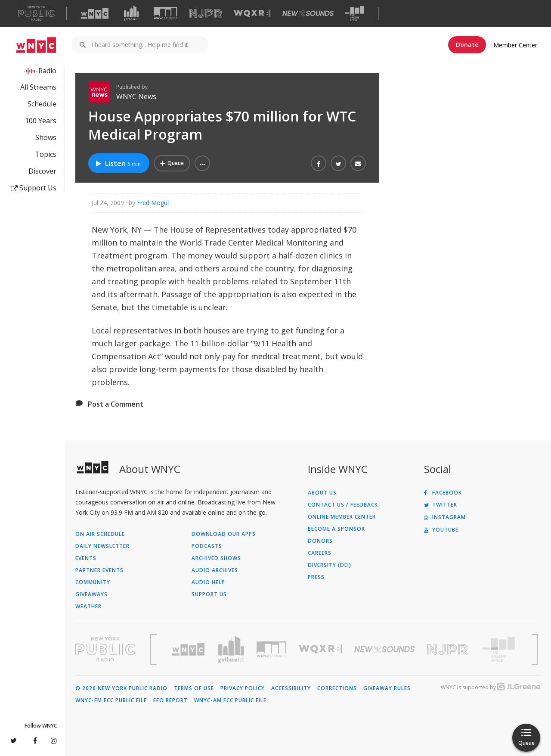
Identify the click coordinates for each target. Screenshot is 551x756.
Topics (46, 154)
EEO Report (170, 700)
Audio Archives (215, 570)
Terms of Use (194, 688)
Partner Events (99, 570)
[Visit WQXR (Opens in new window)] (252, 14)
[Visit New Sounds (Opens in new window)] (308, 13)
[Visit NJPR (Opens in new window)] (206, 14)
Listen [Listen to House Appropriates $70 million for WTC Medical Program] (118, 163)
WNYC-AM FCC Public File (230, 700)
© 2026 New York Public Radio (121, 688)
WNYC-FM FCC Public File (111, 700)
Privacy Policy (243, 688)
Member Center (515, 45)
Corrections (337, 688)
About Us (322, 493)
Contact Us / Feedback (343, 505)
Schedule (42, 104)
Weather (88, 607)
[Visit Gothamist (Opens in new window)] (131, 13)
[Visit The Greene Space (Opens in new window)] (355, 14)
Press (316, 577)
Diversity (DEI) (330, 565)
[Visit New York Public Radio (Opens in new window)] (105, 649)
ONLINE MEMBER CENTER (342, 517)
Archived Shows (216, 558)
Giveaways (91, 594)
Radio (47, 71)
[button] (202, 163)
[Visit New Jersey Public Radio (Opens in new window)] (449, 649)
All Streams (38, 87)
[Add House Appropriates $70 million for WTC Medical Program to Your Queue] (172, 163)
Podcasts (207, 546)
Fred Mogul (153, 203)
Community (93, 582)
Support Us (34, 188)
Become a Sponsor (336, 529)
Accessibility (291, 688)
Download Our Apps (224, 534)
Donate (467, 45)
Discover (42, 171)
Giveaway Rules (387, 688)
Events (86, 558)
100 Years (41, 121)
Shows (46, 137)
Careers (320, 553)
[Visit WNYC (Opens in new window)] (95, 13)
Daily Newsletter (102, 546)
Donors (320, 541)
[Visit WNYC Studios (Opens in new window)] (166, 13)
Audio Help (208, 582)
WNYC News (136, 96)
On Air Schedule (100, 534)
